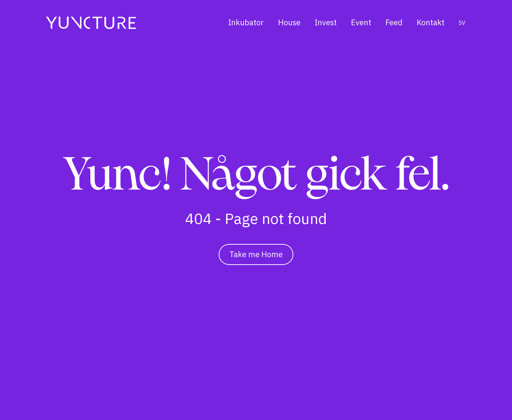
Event (361, 22)
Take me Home (256, 254)
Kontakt (431, 22)
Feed (394, 22)
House (289, 22)
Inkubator (246, 22)
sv (462, 23)
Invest (326, 22)
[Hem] (91, 23)
